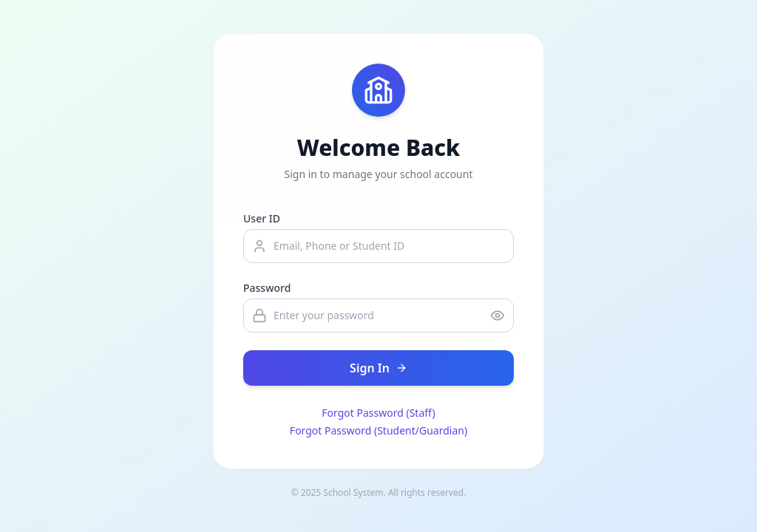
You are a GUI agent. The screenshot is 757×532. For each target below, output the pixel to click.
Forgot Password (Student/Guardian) (378, 430)
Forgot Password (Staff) (378, 413)
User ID (262, 218)
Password (267, 288)
